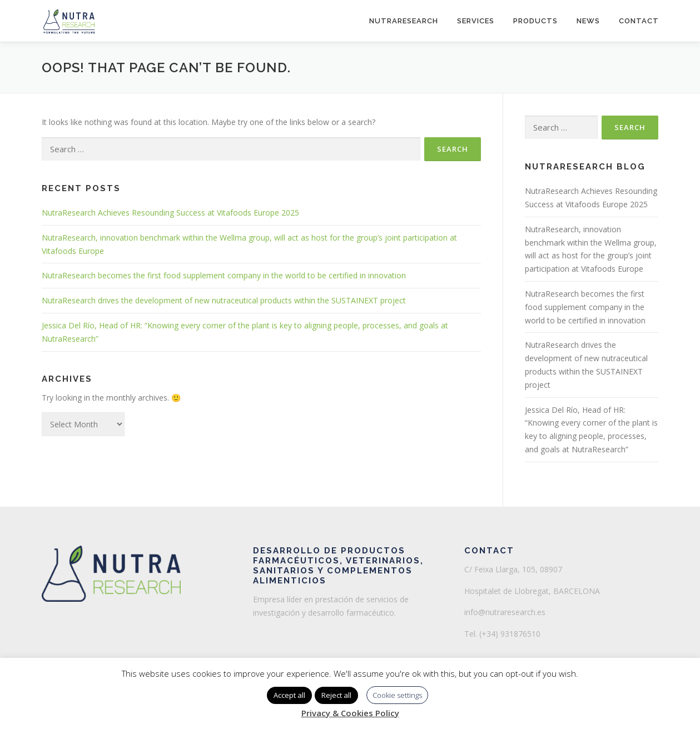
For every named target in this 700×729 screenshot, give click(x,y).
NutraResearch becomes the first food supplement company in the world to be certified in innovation (224, 275)
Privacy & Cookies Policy (350, 713)
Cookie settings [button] (397, 695)
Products (535, 21)
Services (476, 21)
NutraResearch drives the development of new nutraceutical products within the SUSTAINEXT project (224, 300)
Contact (639, 21)
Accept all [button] (289, 695)
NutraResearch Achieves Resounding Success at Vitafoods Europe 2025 (170, 213)
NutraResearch (404, 21)
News (588, 21)
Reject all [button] (336, 695)
